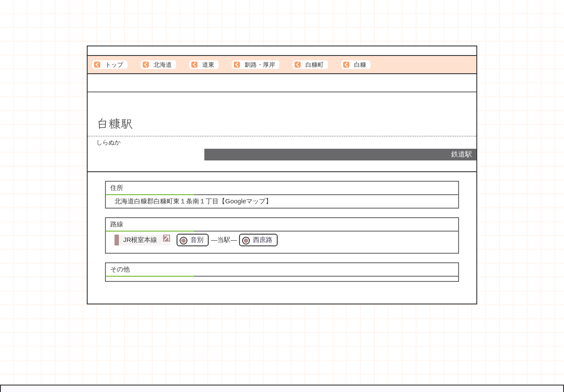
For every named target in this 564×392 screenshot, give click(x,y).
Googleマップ (245, 201)
